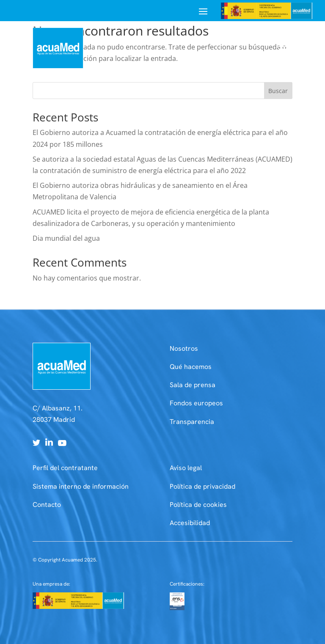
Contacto (47, 505)
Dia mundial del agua (66, 238)
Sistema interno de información (81, 486)
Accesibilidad (190, 523)
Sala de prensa (193, 385)
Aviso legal (186, 468)
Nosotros (184, 348)
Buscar (278, 91)
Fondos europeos (196, 403)
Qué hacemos (191, 367)
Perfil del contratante (65, 468)
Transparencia (192, 422)
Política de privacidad (202, 486)
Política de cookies (198, 505)
